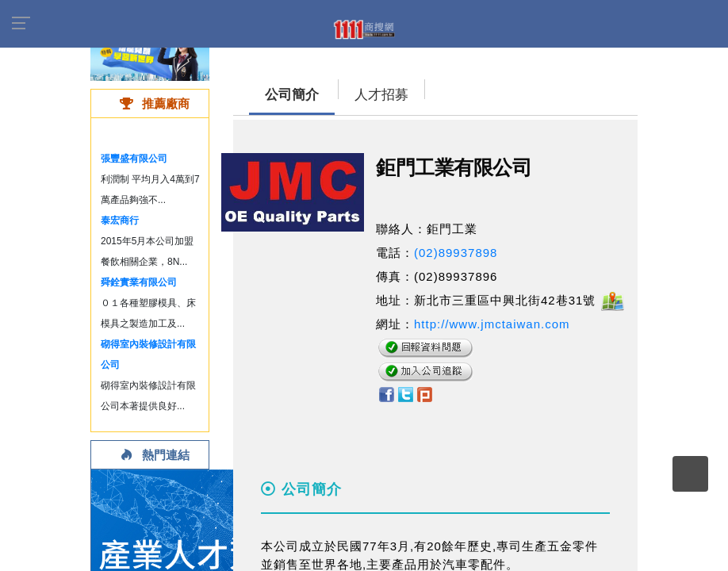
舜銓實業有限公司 (139, 282)
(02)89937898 (456, 253)
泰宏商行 (120, 220)
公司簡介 (292, 95)
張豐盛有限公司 (134, 159)
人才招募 (381, 95)
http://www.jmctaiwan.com (492, 324)
